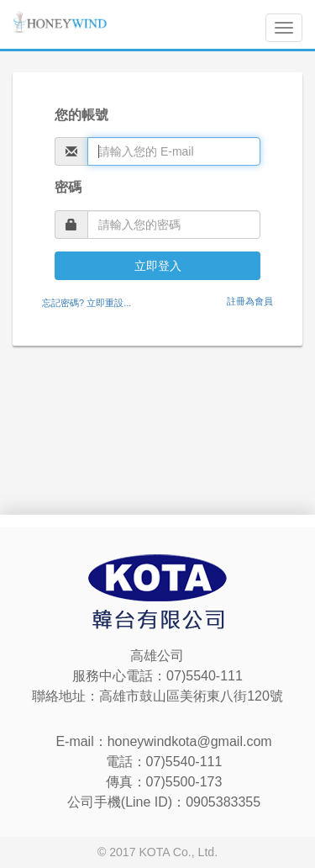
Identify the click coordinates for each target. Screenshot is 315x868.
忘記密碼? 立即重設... (87, 303)
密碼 (68, 187)
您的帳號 (81, 115)
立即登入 (158, 266)
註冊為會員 (250, 301)
